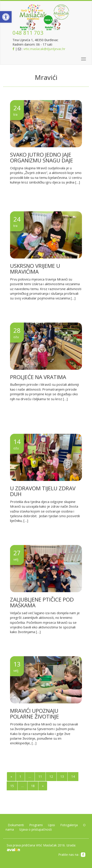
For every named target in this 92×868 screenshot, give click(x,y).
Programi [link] (36, 825)
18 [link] (33, 786)
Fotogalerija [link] (69, 825)
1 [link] (20, 776)
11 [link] (40, 776)
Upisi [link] (51, 825)
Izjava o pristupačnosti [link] (36, 829)
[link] (6, 17)
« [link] (11, 776)
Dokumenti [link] (16, 825)
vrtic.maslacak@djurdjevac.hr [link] (44, 49)
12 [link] (51, 776)
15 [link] (12, 786)
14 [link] (73, 776)
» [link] (43, 786)
